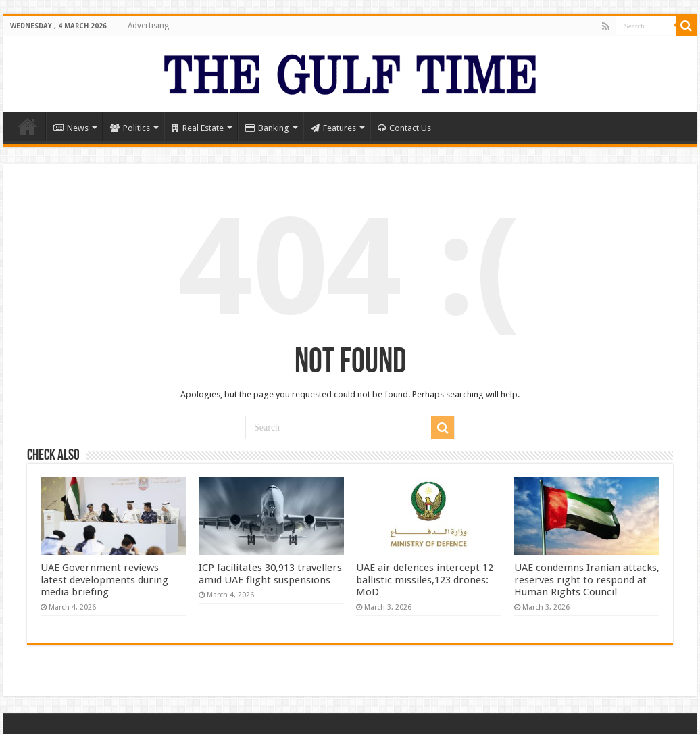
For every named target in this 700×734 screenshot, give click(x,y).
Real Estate (198, 128)
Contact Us (404, 128)
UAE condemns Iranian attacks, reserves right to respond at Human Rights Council (587, 580)
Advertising (148, 26)
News (71, 128)
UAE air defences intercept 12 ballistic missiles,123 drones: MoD (425, 580)
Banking (267, 128)
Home (28, 126)
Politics (130, 128)
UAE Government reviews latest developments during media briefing (104, 580)
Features (333, 128)
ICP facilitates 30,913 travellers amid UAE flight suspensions (270, 574)
